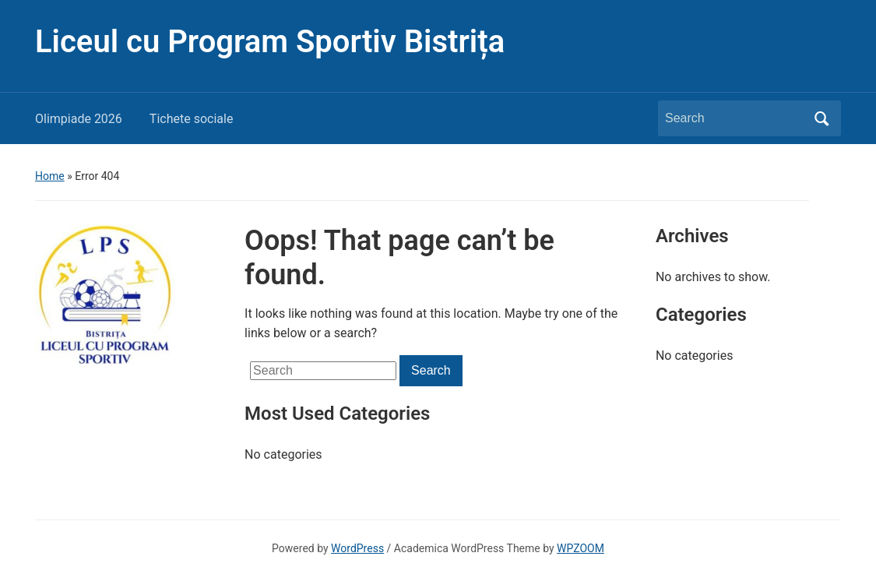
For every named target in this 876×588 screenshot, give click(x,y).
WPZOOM (580, 548)
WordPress (357, 548)
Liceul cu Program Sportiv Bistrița (270, 42)
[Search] (735, 118)
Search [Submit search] (821, 118)
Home (50, 176)
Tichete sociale (192, 119)
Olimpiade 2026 (79, 119)
